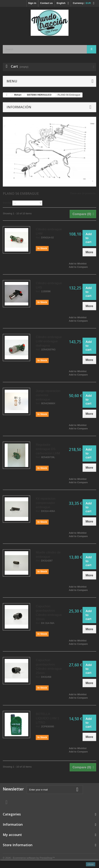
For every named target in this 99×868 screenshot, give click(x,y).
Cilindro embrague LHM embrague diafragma (49, 341)
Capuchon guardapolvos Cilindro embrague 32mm (49, 613)
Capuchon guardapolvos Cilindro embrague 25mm (49, 667)
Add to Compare (78, 267)
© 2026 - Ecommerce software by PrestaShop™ (29, 858)
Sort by (7, 203)
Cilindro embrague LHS (49, 285)
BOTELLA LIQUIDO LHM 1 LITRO (47, 718)
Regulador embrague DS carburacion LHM (48, 449)
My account (12, 835)
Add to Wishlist (78, 264)
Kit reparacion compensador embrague (46, 503)
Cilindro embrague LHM (49, 231)
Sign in (32, 3)
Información (19, 107)
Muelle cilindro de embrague (48, 555)
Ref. (38, 238)
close (91, 864)
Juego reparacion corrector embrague (48, 395)
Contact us (47, 3)
